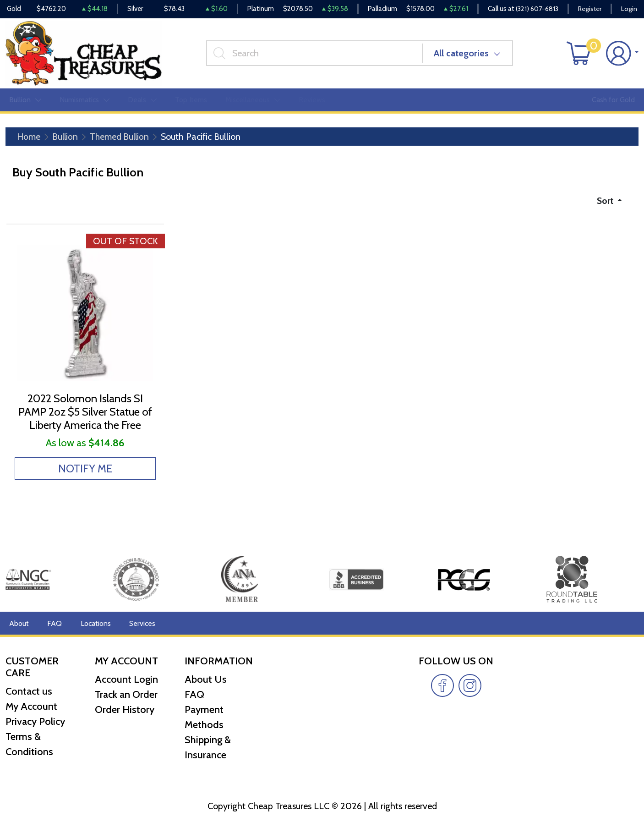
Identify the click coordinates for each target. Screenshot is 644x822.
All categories (463, 55)
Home (29, 138)
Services (141, 623)
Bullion (66, 138)
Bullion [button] (25, 101)
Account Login (126, 679)
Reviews (312, 101)
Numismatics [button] (85, 101)
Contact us (29, 691)
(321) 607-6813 (534, 9)
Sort (604, 203)
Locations (95, 623)
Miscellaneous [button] (253, 101)
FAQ (54, 623)
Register (589, 9)
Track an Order (126, 694)
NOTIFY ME (85, 473)
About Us (206, 679)
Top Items (191, 101)
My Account (31, 706)
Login (629, 9)
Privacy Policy (35, 721)
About (19, 623)
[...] (316, 55)
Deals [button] (142, 101)
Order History (125, 710)
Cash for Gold (613, 101)
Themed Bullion (123, 138)
